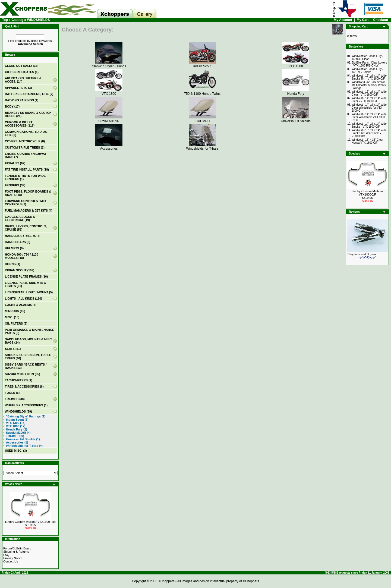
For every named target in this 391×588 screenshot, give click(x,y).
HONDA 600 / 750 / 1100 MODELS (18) (22, 256)
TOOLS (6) (12, 393)
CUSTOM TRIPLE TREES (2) (25, 147)
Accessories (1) (17, 442)
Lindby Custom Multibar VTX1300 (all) (30, 522)
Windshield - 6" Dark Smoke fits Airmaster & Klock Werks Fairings (369, 85)
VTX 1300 (296, 64)
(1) (22, 72)
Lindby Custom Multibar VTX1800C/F (367, 193)
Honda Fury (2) (17, 429)
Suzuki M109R (109, 119)
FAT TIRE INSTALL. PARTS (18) (27, 169)
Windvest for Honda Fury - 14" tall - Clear (368, 58)
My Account (343, 20)
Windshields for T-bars (202, 147)
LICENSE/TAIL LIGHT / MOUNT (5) (29, 292)
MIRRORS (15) (15, 311)
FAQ (6, 555)
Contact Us (11, 561)
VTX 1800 (109, 92)
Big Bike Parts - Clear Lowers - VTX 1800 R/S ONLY (369, 64)
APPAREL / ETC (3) (18, 88)
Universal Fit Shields (296, 119)
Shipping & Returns (16, 552)
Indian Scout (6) (17, 420)
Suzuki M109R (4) (18, 433)
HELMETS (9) (14, 248)
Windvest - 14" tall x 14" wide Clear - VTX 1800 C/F (369, 100)
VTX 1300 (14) (16, 423)
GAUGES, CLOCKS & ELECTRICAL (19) (20, 218)
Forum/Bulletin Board (17, 548)
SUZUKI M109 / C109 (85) (23, 374)
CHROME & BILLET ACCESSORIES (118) (20, 124)
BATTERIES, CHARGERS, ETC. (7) (29, 94)
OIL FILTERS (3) (16, 323)
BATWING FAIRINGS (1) (22, 100)
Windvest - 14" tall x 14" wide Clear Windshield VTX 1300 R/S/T (369, 117)
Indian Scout (202, 64)
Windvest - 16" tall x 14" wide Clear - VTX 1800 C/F (369, 93)
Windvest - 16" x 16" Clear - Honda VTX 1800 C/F (368, 141)
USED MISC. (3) (16, 451)
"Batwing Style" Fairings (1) (26, 416)
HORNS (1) (12, 264)
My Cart (363, 20)
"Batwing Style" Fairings (109, 64)
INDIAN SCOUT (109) (20, 270)
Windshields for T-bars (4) (24, 446)
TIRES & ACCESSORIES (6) (24, 386)
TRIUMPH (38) (15, 399)
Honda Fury (296, 92)
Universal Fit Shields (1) (23, 439)
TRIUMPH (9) (15, 436)
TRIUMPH (202, 119)
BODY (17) (12, 106)
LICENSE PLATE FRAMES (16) (26, 276)
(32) (22, 66)
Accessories (109, 147)
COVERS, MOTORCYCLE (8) (25, 141)
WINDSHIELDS (38, 20)
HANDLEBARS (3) (18, 242)
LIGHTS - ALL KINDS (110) (23, 298)
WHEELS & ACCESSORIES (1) (26, 405)
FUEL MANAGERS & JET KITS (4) (29, 210)
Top (5, 20)
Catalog (17, 20)
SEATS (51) (13, 349)
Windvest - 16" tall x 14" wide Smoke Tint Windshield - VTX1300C (369, 133)
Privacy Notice (13, 558)
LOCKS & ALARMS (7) (21, 305)
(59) (18, 411)
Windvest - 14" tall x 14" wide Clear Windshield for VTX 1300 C (369, 108)
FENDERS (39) (15, 185)
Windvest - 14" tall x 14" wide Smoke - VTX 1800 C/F (369, 125)
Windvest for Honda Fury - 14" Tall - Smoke (368, 71)
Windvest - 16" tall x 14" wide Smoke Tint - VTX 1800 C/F (369, 77)
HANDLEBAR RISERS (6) (23, 236)
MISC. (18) (12, 317)
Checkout (381, 20)
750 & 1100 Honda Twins (202, 92)
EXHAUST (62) (15, 163)
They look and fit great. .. (363, 254)
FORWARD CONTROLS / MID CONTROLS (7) (25, 203)
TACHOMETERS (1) (19, 380)
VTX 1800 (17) (16, 426)
